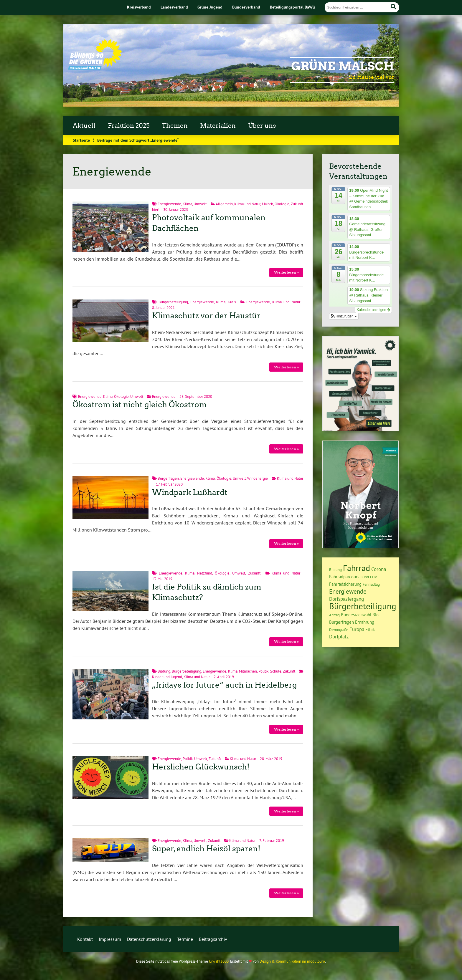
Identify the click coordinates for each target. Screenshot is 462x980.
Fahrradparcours (344, 577)
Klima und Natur (247, 204)
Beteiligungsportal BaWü (292, 7)
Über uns (262, 126)
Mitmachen (248, 671)
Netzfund (205, 573)
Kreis (232, 302)
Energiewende (169, 204)
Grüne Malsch (343, 66)
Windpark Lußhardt (190, 492)
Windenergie (258, 478)
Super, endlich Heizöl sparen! (206, 849)
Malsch (268, 204)
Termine (185, 939)
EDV (373, 577)
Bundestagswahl (356, 615)
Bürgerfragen (168, 478)
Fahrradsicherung (345, 584)
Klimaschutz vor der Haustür (206, 316)
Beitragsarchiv (213, 939)
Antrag (334, 615)
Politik (263, 671)
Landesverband (174, 7)
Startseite (81, 140)
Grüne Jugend (210, 7)
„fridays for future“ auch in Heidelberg (224, 685)
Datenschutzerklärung (149, 939)
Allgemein (224, 204)
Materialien (218, 126)
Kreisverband (139, 7)
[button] (344, 316)
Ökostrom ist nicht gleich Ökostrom (140, 405)
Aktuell (84, 126)
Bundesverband (246, 7)
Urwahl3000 (219, 961)
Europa (357, 629)
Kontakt (85, 939)
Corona (379, 569)
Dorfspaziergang (346, 599)
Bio (376, 615)
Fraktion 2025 (129, 126)
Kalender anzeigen (373, 310)
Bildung (164, 671)
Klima (187, 204)
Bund (365, 577)
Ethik (370, 629)
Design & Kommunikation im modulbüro (292, 961)
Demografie (339, 630)
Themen (175, 126)
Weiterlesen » (286, 272)
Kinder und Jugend (167, 677)
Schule (276, 671)
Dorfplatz (339, 637)
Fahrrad (357, 568)
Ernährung (365, 622)
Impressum (110, 939)
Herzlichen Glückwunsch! (201, 767)
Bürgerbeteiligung (173, 302)
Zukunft (254, 573)
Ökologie (282, 204)
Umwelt (200, 204)
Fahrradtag (371, 584)
